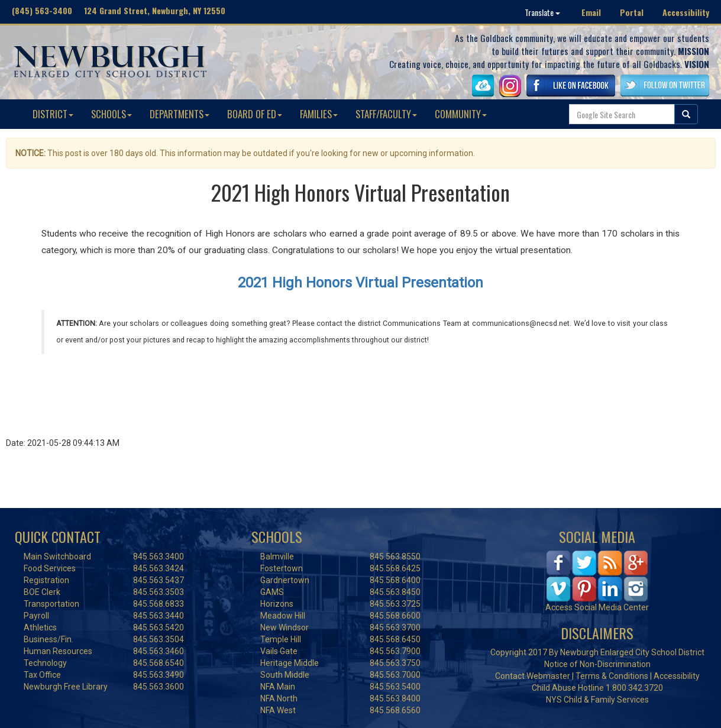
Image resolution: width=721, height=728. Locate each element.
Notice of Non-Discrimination (597, 664)
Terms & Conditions (612, 676)
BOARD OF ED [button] (255, 114)
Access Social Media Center (597, 607)
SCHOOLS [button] (111, 114)
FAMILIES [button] (319, 114)
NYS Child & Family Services (597, 700)
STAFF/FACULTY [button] (386, 114)
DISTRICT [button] (53, 114)
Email (591, 12)
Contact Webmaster (533, 676)
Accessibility (686, 12)
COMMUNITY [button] (461, 114)
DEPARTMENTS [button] (180, 114)
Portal (632, 12)
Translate (542, 12)
